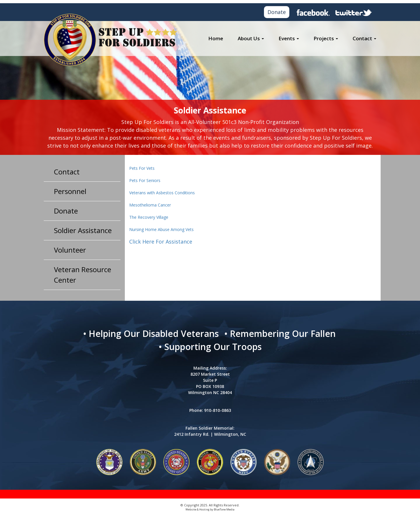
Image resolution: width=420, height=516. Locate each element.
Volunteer (70, 250)
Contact (67, 172)
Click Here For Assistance (161, 242)
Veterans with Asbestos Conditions (162, 193)
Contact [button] (364, 38)
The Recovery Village (149, 217)
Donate (277, 12)
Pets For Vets (142, 168)
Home (216, 38)
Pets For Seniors (145, 180)
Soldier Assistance (83, 230)
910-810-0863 (218, 410)
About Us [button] (251, 38)
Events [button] (289, 38)
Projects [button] (326, 38)
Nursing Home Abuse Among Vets (161, 229)
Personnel (70, 191)
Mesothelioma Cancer (150, 205)
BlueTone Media (224, 509)
